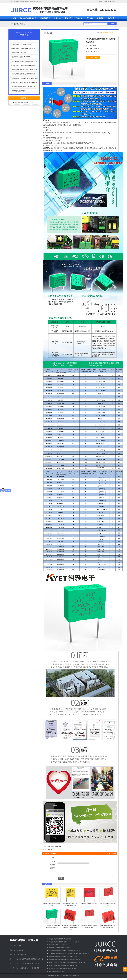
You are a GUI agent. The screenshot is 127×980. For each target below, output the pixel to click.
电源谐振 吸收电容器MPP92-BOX (21, 57)
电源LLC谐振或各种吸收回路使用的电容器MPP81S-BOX (67, 964)
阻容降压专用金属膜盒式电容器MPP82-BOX (24, 70)
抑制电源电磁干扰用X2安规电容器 (22, 44)
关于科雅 (106, 2)
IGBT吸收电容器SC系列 (19, 91)
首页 (14, 18)
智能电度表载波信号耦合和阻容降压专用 (23, 74)
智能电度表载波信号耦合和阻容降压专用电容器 (64, 961)
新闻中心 (68, 18)
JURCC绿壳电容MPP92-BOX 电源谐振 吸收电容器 (65, 952)
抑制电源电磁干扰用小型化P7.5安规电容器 (24, 48)
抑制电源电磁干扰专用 (28, 18)
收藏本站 (100, 2)
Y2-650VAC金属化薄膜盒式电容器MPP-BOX (24, 82)
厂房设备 (79, 18)
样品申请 (113, 2)
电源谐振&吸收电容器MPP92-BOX (60, 949)
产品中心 (57, 18)
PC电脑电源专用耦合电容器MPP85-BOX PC (24, 87)
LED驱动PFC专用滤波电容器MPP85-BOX (24, 65)
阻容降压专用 (45, 18)
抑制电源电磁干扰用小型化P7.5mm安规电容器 (64, 943)
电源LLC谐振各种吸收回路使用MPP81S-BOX (25, 78)
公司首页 (106, 33)
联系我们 (100, 18)
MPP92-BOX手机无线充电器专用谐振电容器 (24, 61)
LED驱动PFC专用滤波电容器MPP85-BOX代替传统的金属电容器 (71, 929)
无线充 (22, 24)
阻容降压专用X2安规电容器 (20, 53)
